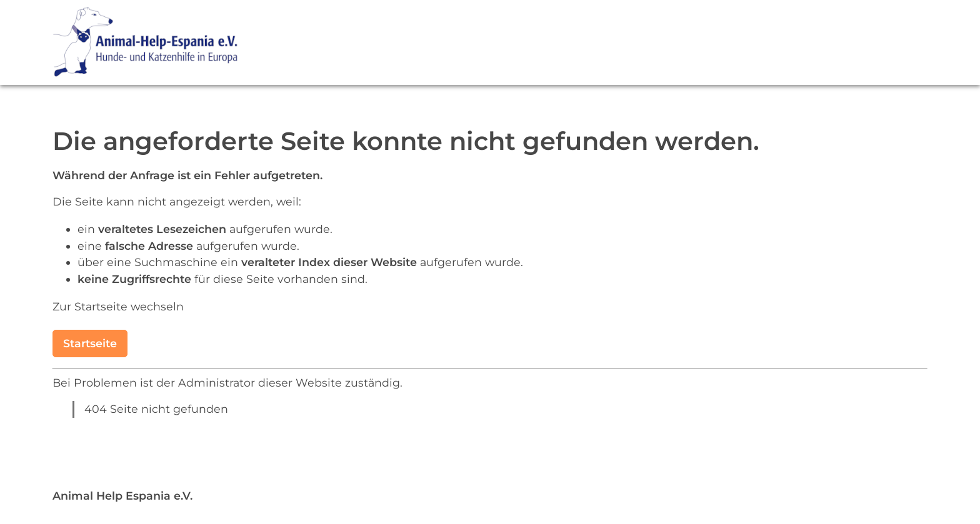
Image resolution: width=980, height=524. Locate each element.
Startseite (90, 343)
